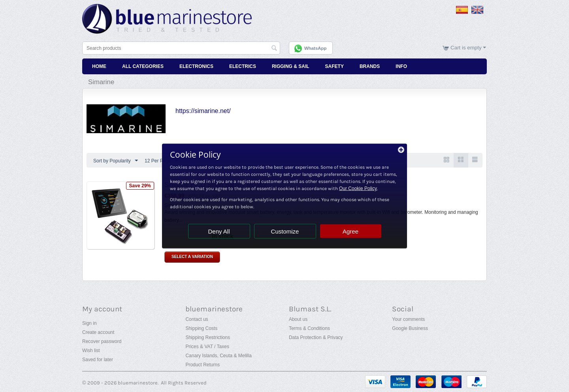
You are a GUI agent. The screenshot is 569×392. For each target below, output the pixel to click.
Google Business (410, 328)
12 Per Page (161, 161)
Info (401, 66)
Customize (285, 231)
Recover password (102, 341)
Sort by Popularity (116, 161)
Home (99, 66)
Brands (370, 66)
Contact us (197, 319)
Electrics (243, 66)
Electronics (196, 66)
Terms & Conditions (309, 328)
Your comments (408, 319)
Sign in (89, 323)
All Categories (143, 66)
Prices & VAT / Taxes (207, 347)
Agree (350, 231)
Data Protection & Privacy (316, 337)
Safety (334, 66)
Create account (98, 332)
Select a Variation (192, 257)
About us (298, 319)
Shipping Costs (201, 328)
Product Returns (203, 365)
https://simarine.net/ (203, 111)
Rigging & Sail (291, 66)
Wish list (91, 351)
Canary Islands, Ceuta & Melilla (218, 356)
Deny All (219, 231)
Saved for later (98, 360)
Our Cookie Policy (358, 188)
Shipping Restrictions (208, 337)
